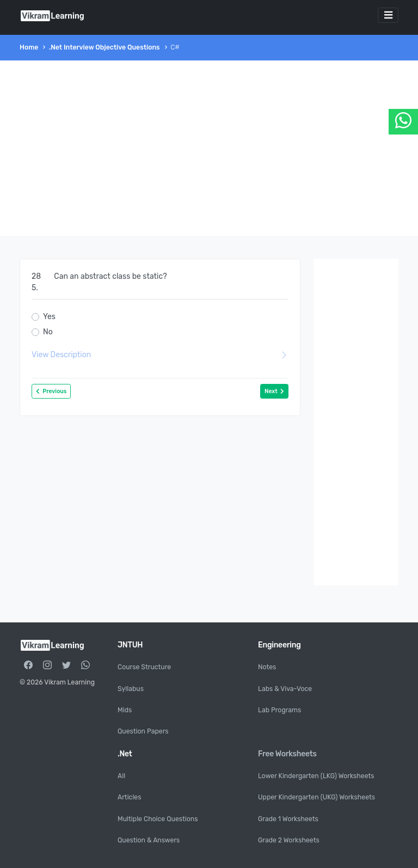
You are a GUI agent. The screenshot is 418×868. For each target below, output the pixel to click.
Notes (267, 667)
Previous (51, 391)
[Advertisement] (209, 148)
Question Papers (143, 731)
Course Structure (144, 667)
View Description (160, 355)
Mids (125, 710)
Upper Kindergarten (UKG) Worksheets (316, 797)
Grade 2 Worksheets (289, 840)
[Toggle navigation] (388, 15)
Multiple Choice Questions (158, 819)
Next (274, 391)
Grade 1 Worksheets (288, 819)
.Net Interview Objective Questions (104, 47)
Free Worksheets (287, 754)
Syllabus (131, 689)
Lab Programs (279, 710)
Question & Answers (149, 840)
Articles (129, 797)
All (121, 776)
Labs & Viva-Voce (285, 689)
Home (29, 47)
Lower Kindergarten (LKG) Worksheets (316, 776)
